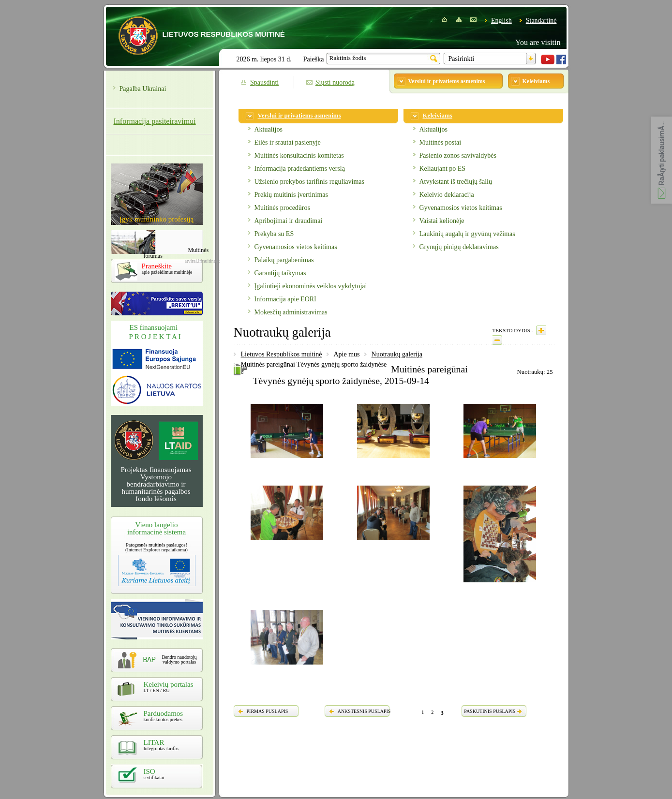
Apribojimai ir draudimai (289, 221)
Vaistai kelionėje (442, 221)
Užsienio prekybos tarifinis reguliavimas (309, 182)
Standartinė (541, 21)
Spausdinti (264, 82)
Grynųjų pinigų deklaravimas (459, 247)
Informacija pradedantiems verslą (300, 169)
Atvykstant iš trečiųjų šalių (456, 182)
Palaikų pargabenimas (284, 260)
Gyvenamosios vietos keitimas (296, 247)
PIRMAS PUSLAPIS (268, 711)
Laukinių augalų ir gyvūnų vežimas (467, 234)
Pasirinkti (462, 59)
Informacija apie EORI (285, 299)
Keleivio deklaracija (447, 195)
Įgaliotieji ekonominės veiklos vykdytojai (311, 286)
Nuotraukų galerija (397, 354)
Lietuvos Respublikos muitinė (282, 354)
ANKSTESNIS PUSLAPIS (364, 711)
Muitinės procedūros (282, 208)
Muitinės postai (441, 142)
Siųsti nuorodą (335, 82)
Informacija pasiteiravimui (155, 121)
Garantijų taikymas (280, 273)
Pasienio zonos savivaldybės (458, 155)
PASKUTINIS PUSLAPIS (490, 711)
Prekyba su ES (274, 234)
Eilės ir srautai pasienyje (288, 142)
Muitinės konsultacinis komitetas (299, 155)
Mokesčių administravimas (291, 312)
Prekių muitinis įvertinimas (291, 195)
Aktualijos (269, 129)
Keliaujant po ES (443, 169)
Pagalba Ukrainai (143, 89)
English (501, 21)
